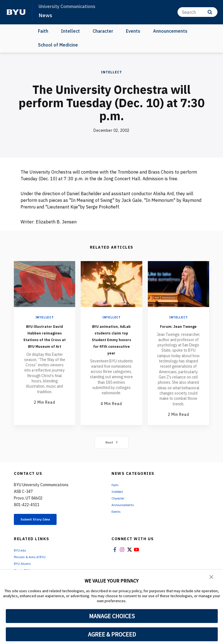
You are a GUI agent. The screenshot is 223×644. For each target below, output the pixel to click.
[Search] (197, 12)
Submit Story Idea (43, 527)
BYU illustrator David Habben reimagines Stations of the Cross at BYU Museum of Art (45, 342)
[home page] (16, 12)
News (46, 15)
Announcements (170, 31)
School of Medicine (58, 45)
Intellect (70, 31)
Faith (43, 31)
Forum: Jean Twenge (178, 329)
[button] (212, 578)
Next (112, 449)
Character (103, 31)
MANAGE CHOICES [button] (112, 616)
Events (133, 31)
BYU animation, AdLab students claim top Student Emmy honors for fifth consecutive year (111, 346)
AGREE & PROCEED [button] (112, 634)
